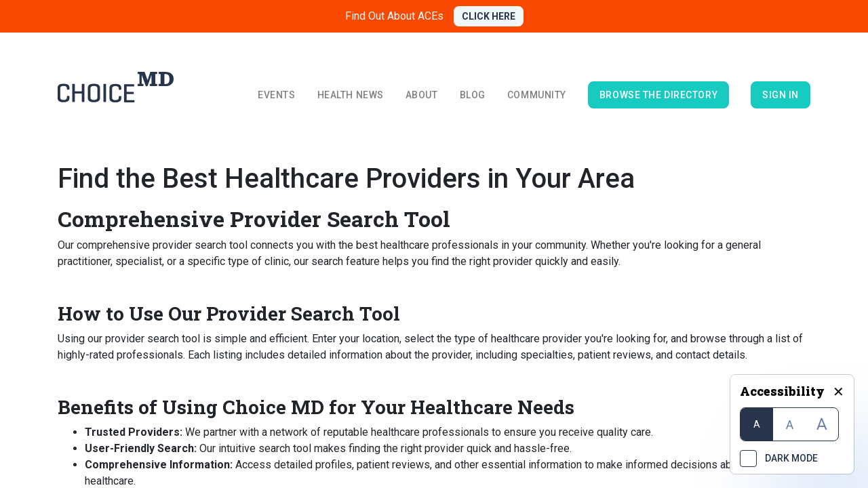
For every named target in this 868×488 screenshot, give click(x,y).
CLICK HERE (489, 16)
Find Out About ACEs (394, 16)
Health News (351, 95)
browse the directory (658, 95)
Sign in (781, 95)
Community (537, 95)
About (422, 95)
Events (276, 95)
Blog (473, 95)
